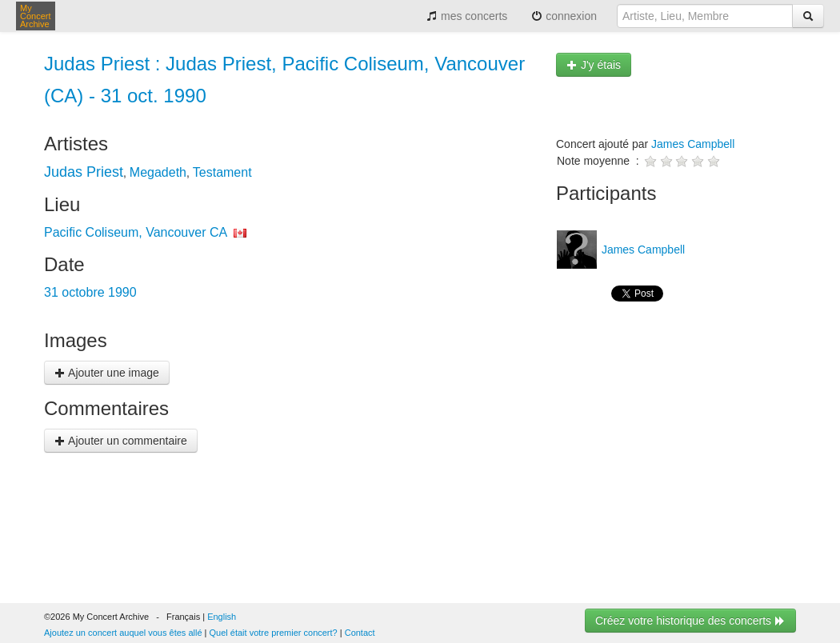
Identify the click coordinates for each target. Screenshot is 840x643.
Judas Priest (84, 172)
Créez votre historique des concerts (690, 621)
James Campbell (693, 144)
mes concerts (467, 16)
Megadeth (158, 172)
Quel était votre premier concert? (274, 633)
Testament (222, 172)
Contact (360, 633)
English (222, 617)
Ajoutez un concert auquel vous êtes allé (123, 633)
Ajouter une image (107, 373)
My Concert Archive (36, 16)
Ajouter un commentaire (121, 441)
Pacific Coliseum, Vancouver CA (135, 232)
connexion (564, 16)
